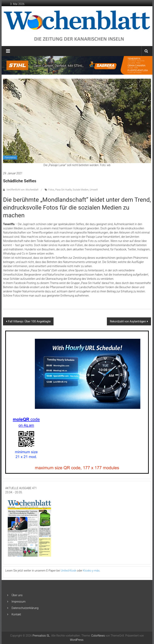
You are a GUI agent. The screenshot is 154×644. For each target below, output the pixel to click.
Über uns (17, 595)
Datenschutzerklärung (25, 608)
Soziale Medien (81, 190)
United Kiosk (68, 571)
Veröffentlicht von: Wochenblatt (22, 190)
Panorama (10, 157)
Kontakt (16, 614)
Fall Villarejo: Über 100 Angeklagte (29, 321)
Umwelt (94, 190)
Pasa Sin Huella (64, 190)
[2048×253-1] (77, 65)
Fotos (51, 190)
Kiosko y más (91, 571)
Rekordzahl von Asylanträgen (128, 321)
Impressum (19, 602)
